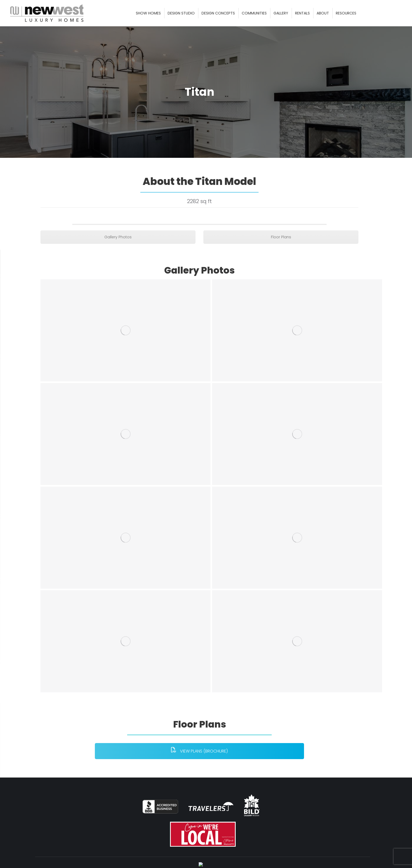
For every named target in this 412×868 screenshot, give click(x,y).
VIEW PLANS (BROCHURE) (199, 764)
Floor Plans (281, 250)
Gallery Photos (118, 250)
